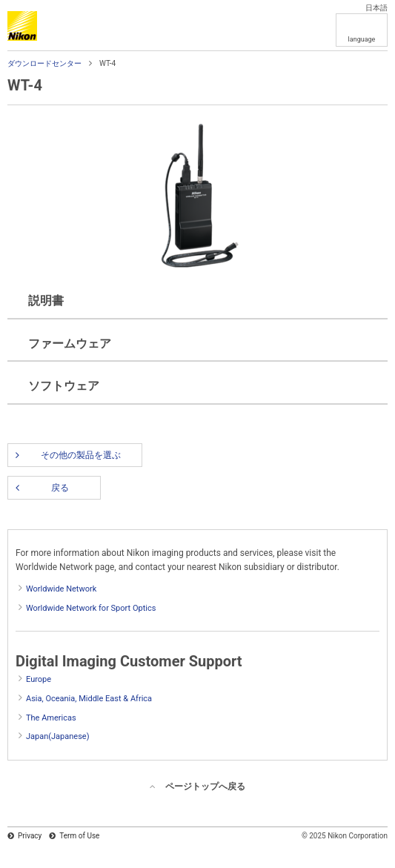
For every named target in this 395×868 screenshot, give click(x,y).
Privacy (30, 836)
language (362, 39)
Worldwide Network (61, 589)
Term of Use (79, 836)
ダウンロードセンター (44, 63)
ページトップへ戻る (205, 786)
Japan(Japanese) (58, 736)
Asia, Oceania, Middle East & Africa (89, 699)
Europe (39, 679)
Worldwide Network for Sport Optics (91, 608)
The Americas (51, 718)
